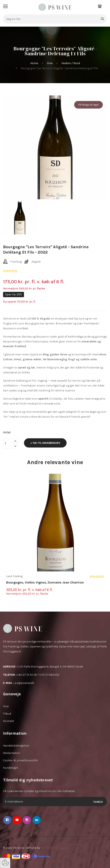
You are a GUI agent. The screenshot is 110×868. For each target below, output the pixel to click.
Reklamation (12, 753)
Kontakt (9, 721)
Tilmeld (98, 802)
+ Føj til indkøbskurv (45, 443)
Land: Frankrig (14, 576)
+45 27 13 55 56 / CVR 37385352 (38, 675)
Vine (50, 63)
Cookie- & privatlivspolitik (20, 760)
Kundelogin (11, 768)
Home (34, 63)
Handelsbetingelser (16, 746)
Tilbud (7, 714)
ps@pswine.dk (24, 683)
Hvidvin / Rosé (71, 63)
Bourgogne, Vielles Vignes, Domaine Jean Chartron (45, 582)
